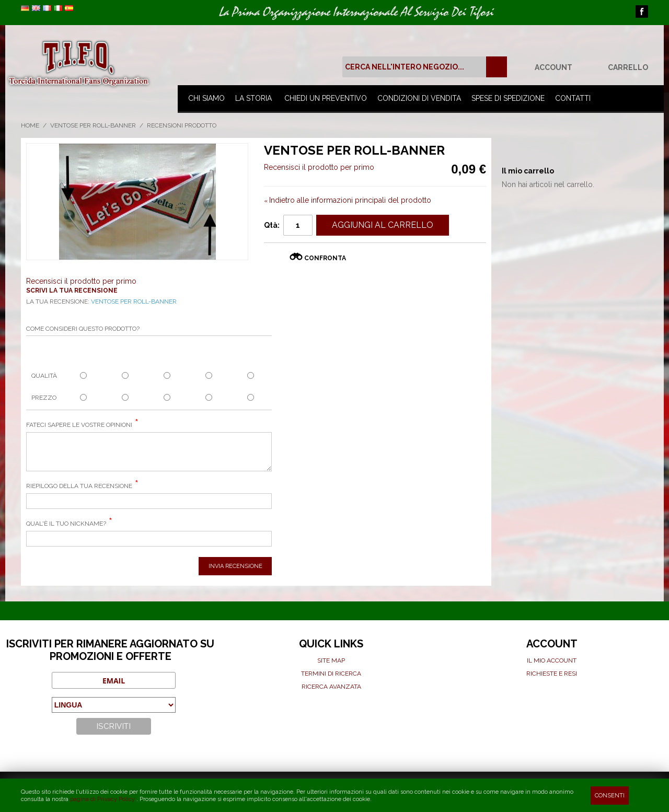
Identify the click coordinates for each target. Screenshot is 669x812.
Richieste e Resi (552, 674)
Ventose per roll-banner (93, 125)
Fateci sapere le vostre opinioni (79, 425)
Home (30, 125)
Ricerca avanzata (331, 687)
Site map (331, 660)
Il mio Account (552, 660)
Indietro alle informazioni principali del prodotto (348, 200)
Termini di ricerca (331, 674)
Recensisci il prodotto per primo (319, 167)
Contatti (573, 98)
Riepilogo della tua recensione (79, 486)
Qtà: (272, 225)
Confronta (325, 258)
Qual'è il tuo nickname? (66, 524)
